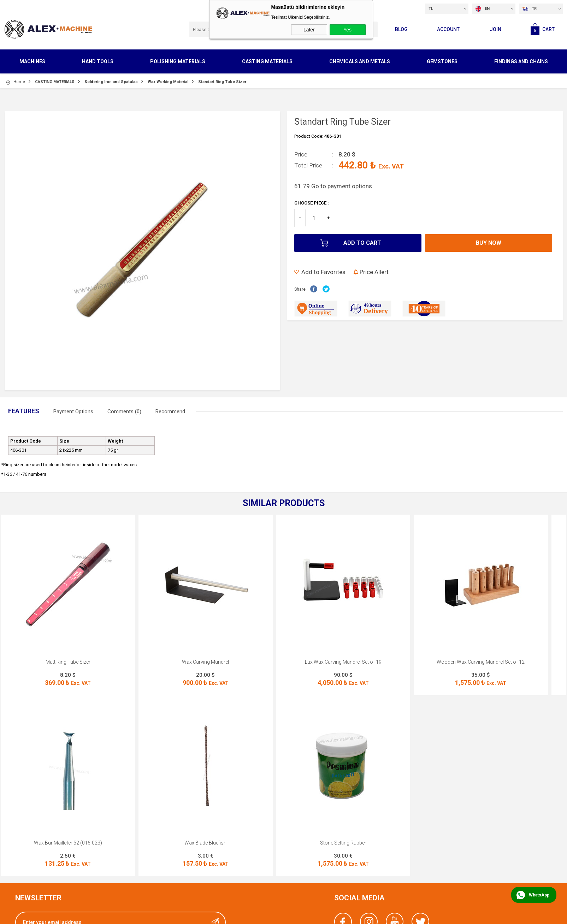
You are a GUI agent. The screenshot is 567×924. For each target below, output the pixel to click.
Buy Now (489, 243)
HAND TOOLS (98, 61)
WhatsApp (539, 895)
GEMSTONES (442, 61)
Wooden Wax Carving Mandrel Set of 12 (481, 662)
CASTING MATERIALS (267, 61)
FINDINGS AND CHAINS (521, 61)
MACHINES (32, 61)
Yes (347, 30)
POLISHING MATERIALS (178, 61)
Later (309, 30)
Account (448, 29)
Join (495, 29)
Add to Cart (362, 243)
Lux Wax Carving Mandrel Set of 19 (343, 662)
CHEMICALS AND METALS (360, 61)
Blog (401, 29)
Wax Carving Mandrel (205, 662)
